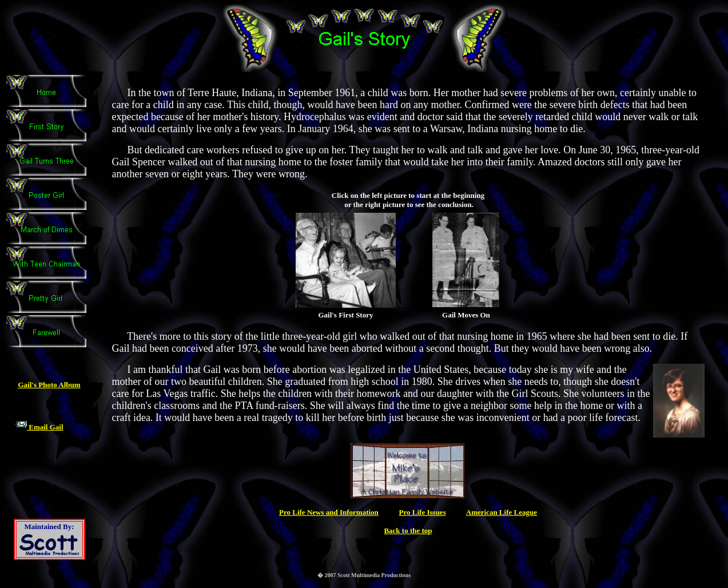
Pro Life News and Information (329, 512)
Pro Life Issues (423, 512)
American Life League (502, 512)
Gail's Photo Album (49, 385)
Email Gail (39, 427)
